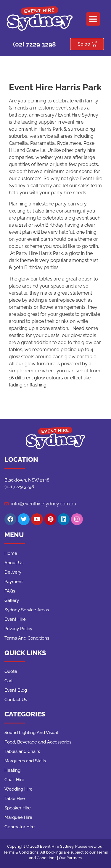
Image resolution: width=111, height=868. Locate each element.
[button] (93, 19)
